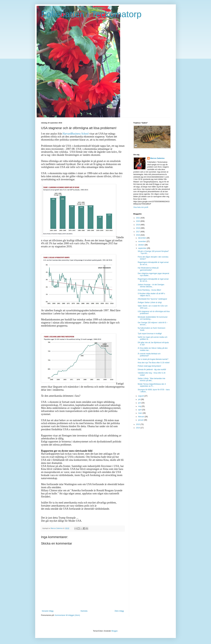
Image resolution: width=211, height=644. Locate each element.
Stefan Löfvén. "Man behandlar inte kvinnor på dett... (152, 380)
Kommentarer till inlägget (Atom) (67, 615)
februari (141, 417)
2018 (138, 228)
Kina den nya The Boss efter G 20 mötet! (154, 363)
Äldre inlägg (119, 611)
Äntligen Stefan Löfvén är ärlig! (150, 302)
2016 (138, 235)
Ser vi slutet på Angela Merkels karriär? (153, 359)
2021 (138, 218)
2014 (138, 428)
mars (140, 413)
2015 (138, 424)
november (142, 241)
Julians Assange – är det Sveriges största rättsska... (151, 286)
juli (139, 399)
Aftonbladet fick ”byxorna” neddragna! (152, 299)
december (142, 238)
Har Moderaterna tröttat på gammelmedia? (148, 269)
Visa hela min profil (141, 207)
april (140, 410)
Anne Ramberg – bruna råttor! (149, 290)
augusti (141, 396)
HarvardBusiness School (76, 134)
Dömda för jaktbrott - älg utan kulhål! (152, 370)
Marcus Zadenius (157, 158)
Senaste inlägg (48, 611)
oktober (141, 245)
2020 (138, 221)
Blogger (115, 631)
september (143, 248)
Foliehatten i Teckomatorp (91, 14)
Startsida (84, 611)
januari (141, 420)
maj (140, 406)
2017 (138, 232)
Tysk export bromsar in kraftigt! (150, 334)
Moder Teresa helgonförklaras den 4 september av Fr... (152, 385)
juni (140, 403)
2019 (138, 225)
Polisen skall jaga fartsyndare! (149, 366)
